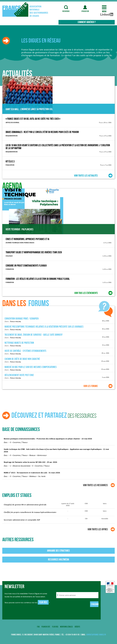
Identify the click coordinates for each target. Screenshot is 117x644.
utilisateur (85, 7)
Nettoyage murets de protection (19, 343)
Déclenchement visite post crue (19, 375)
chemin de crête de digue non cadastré (22, 359)
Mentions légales (66, 627)
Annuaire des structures (58, 551)
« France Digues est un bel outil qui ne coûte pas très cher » (33, 119)
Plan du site (46, 627)
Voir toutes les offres (98, 529)
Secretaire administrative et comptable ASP (22, 520)
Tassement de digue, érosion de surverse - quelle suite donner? (34, 335)
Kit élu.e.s (10, 161)
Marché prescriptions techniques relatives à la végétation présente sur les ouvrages (44, 327)
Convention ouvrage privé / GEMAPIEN (22, 319)
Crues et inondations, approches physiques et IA (27, 239)
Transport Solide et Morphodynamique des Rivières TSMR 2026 (34, 252)
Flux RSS (43, 602)
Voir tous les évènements (86, 293)
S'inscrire (95, 604)
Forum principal (16, 321)
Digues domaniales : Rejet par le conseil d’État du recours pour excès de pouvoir (42, 132)
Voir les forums (91, 386)
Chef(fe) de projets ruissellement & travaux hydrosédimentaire (30, 512)
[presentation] (79, 605)
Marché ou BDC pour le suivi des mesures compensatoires (31, 367)
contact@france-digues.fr (96, 635)
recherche (66, 7)
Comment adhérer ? (87, 22)
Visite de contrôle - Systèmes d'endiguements (25, 351)
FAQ (38, 627)
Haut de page (109, 590)
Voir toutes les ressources (95, 485)
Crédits (77, 627)
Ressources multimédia (58, 559)
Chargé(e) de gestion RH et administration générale (25, 505)
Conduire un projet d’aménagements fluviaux (26, 266)
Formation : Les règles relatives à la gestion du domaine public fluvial (38, 279)
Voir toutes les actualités (86, 176)
